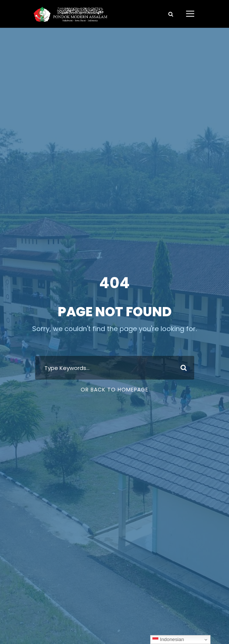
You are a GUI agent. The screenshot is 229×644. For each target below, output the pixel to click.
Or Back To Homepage (114, 390)
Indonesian (168, 640)
